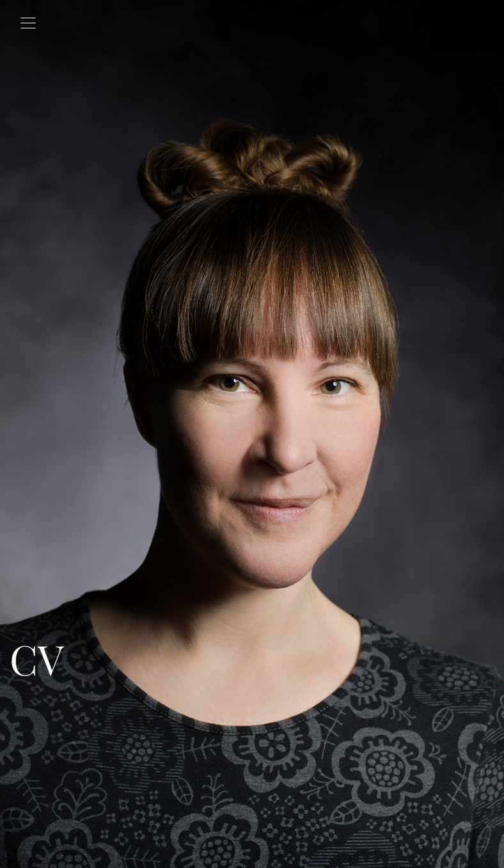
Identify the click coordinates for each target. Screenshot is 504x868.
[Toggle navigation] (28, 23)
